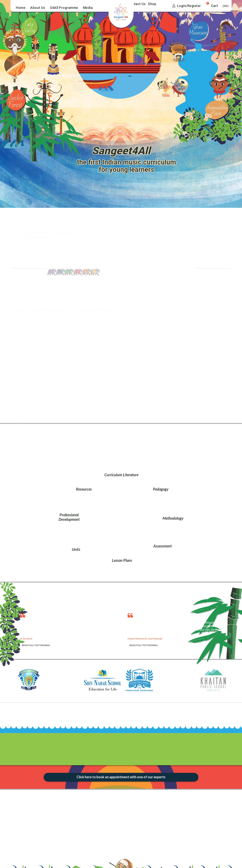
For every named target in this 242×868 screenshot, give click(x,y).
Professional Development (69, 517)
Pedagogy (161, 489)
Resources (84, 489)
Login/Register (187, 6)
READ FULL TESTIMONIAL (36, 645)
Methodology (173, 518)
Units (76, 549)
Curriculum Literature (121, 475)
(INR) (226, 6)
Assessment (162, 546)
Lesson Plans (122, 560)
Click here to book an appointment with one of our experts (121, 777)
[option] (70, 629)
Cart (215, 6)
